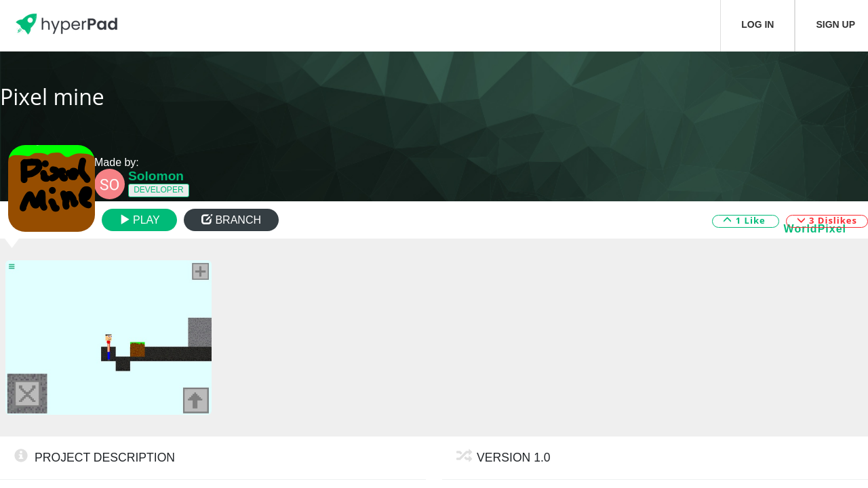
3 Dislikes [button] (827, 220)
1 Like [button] (746, 220)
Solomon (156, 176)
